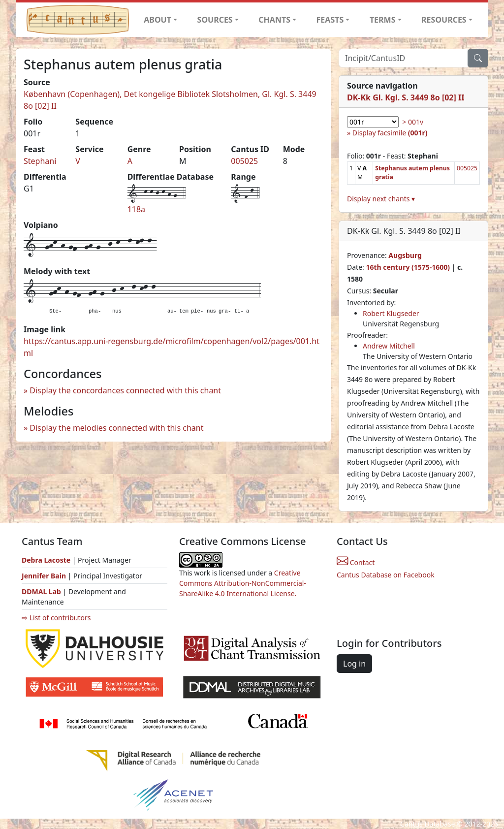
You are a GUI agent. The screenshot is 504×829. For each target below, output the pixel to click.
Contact (356, 562)
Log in (354, 664)
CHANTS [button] (274, 20)
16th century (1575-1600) (408, 267)
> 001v (413, 122)
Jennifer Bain (45, 576)
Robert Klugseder (391, 313)
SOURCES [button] (215, 20)
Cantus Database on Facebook (386, 575)
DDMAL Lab (41, 591)
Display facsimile (390, 133)
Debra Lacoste (46, 560)
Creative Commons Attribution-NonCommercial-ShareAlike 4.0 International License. (243, 583)
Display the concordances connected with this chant (125, 390)
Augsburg (405, 255)
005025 (244, 161)
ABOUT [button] (157, 20)
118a (136, 209)
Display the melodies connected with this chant (116, 428)
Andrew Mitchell (389, 346)
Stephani (40, 161)
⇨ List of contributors (56, 618)
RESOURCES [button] (444, 20)
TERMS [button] (383, 20)
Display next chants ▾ (381, 199)
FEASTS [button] (330, 20)
